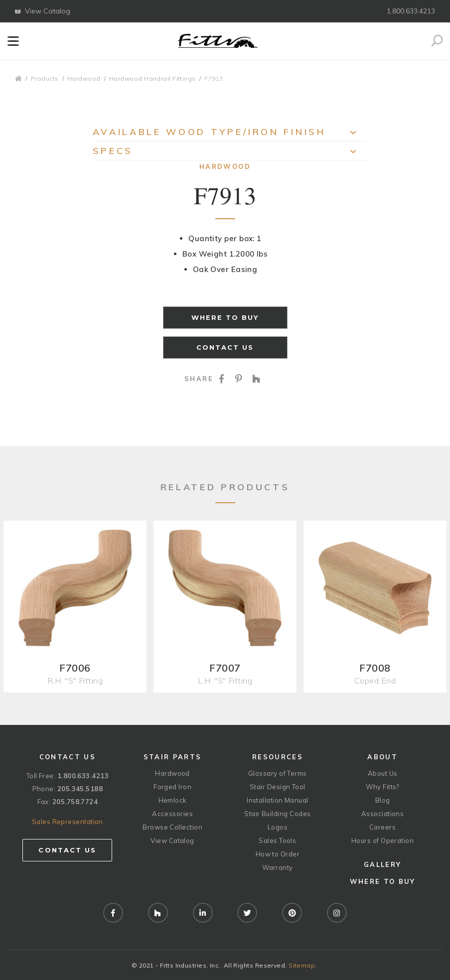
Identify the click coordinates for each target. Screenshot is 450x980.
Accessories (172, 814)
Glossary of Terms (278, 773)
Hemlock (173, 800)
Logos (278, 827)
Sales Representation (68, 822)
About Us (383, 773)
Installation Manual (278, 800)
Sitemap (302, 965)
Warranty (278, 867)
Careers (382, 827)
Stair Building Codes (277, 814)
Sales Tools (277, 840)
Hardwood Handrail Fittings (152, 78)
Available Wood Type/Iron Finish (230, 134)
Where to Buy (225, 317)
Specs (230, 153)
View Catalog (43, 11)
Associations (382, 814)
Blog (383, 800)
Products (45, 78)
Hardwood (84, 78)
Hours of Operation (382, 840)
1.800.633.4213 (411, 11)
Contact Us (225, 347)
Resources (278, 757)
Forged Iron (172, 787)
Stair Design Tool (278, 787)
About (382, 757)
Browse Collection (172, 827)
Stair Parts (173, 757)
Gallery (382, 864)
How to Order (278, 854)
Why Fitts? (382, 787)
